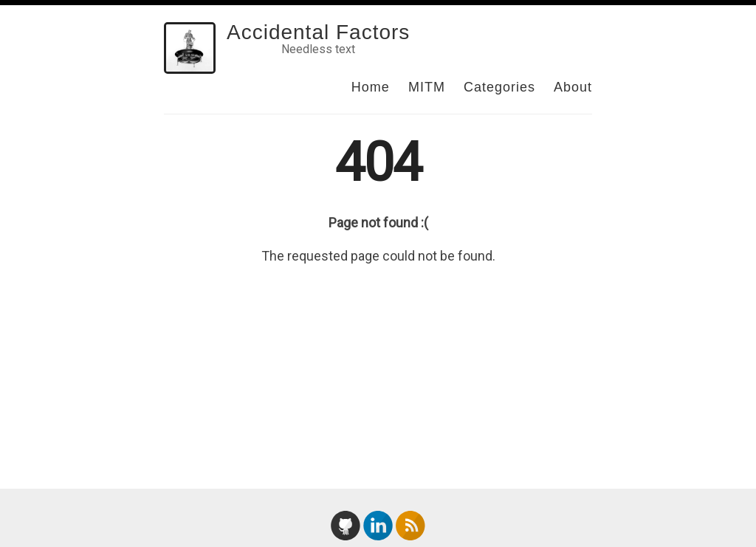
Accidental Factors (318, 32)
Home (371, 87)
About (573, 87)
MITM (427, 87)
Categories (499, 87)
